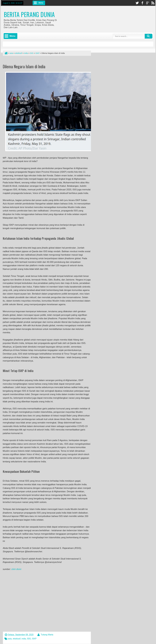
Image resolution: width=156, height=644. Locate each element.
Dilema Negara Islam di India (24, 66)
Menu (41, 3)
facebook (142, 3)
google (148, 3)
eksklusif (17, 639)
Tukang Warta (47, 635)
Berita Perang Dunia (29, 14)
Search (149, 36)
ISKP (34, 639)
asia (10, 639)
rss (153, 3)
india (24, 639)
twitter (137, 3)
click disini (16, 569)
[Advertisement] (50, 61)
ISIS (29, 639)
